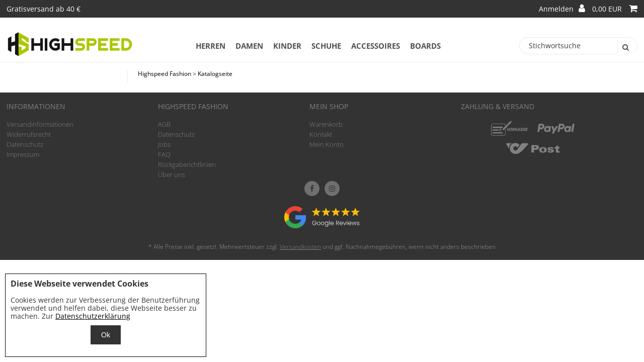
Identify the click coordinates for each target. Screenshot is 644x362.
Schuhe (326, 46)
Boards (425, 46)
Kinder (287, 46)
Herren (211, 46)
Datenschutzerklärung (93, 316)
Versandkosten (300, 247)
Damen (249, 46)
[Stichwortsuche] (578, 46)
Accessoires (376, 46)
